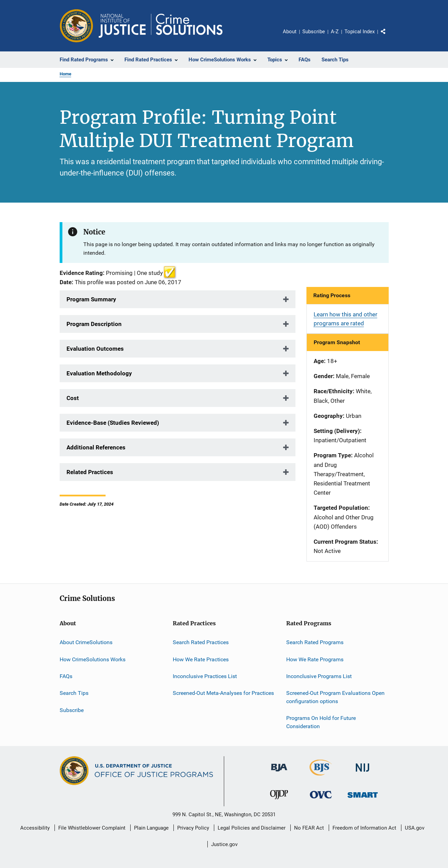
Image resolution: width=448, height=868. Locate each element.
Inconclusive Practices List (205, 676)
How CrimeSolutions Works (93, 659)
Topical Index (360, 32)
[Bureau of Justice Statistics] (321, 777)
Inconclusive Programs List (319, 676)
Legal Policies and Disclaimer (252, 828)
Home (65, 74)
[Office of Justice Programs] (76, 26)
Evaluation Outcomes (95, 349)
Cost (73, 398)
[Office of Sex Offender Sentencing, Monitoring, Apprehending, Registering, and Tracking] (363, 799)
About (290, 32)
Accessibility (35, 828)
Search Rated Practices (201, 642)
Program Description (94, 324)
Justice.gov (224, 844)
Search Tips (74, 693)
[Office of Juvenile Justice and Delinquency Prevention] (279, 800)
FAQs (66, 676)
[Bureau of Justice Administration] (279, 773)
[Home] (161, 26)
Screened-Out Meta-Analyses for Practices (223, 693)
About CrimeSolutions (86, 642)
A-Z (335, 32)
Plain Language (151, 828)
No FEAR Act (309, 828)
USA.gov (415, 828)
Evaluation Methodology (99, 373)
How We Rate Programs (315, 659)
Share (389, 36)
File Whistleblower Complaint (92, 828)
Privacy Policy (193, 828)
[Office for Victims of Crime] (321, 800)
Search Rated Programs (315, 642)
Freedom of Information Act (364, 828)
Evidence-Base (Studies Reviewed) (113, 423)
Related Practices (90, 472)
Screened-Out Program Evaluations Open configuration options (335, 697)
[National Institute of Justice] (363, 773)
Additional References (96, 447)
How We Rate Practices (201, 659)
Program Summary (91, 299)
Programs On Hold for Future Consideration (321, 722)
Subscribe (314, 32)
